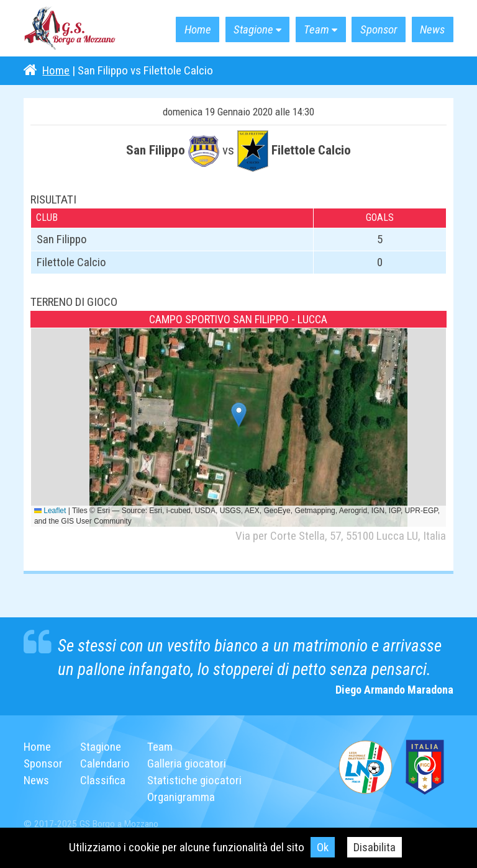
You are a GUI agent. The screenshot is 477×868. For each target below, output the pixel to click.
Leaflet (50, 511)
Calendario (105, 763)
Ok (323, 847)
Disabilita (375, 847)
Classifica (103, 780)
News (431, 29)
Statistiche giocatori (194, 780)
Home (191, 29)
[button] (239, 415)
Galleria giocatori (187, 763)
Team (313, 29)
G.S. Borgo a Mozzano (70, 29)
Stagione (248, 29)
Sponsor (376, 29)
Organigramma (181, 797)
